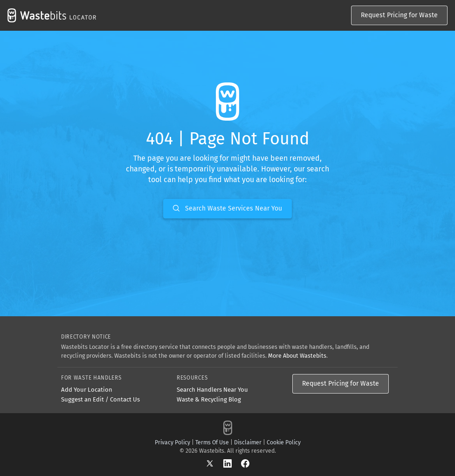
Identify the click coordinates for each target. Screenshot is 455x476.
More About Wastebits (297, 356)
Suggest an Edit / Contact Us (100, 399)
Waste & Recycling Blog (209, 399)
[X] (214, 463)
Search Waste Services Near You (227, 208)
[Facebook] (245, 463)
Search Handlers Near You (212, 390)
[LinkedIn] (232, 463)
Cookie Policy (284, 442)
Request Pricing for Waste (399, 15)
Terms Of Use (212, 442)
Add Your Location (87, 390)
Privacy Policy (172, 442)
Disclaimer (248, 442)
